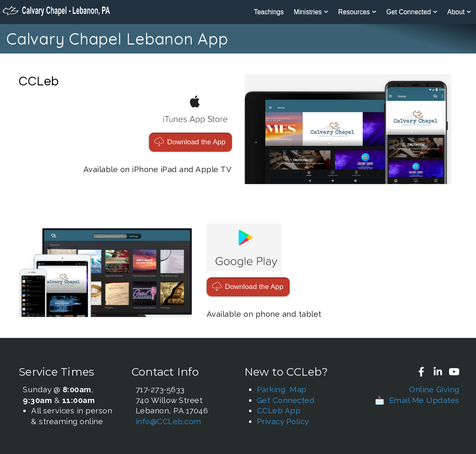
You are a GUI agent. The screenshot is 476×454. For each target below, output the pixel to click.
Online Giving (434, 389)
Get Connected (412, 12)
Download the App (189, 142)
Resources (357, 12)
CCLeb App (279, 410)
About (459, 12)
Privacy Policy (283, 421)
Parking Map (282, 389)
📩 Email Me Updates (417, 400)
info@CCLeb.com (168, 421)
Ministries (311, 12)
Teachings (269, 12)
